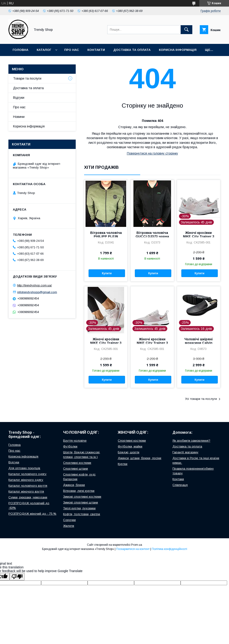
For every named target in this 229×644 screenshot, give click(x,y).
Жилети (69, 526)
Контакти (96, 50)
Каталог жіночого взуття (26, 491)
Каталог (44, 50)
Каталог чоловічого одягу (27, 474)
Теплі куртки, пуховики (79, 508)
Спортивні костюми (77, 463)
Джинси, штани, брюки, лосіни (140, 458)
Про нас (72, 50)
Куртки (123, 464)
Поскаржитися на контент (133, 549)
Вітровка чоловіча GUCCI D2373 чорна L (152, 236)
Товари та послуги (27, 78)
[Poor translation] (17, 577)
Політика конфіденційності (169, 549)
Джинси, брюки (74, 485)
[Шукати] (186, 30)
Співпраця (180, 485)
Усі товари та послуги (201, 399)
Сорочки (69, 520)
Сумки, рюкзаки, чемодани (28, 497)
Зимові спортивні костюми (82, 497)
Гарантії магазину (185, 452)
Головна (20, 50)
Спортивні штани (75, 469)
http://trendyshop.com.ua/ (34, 285)
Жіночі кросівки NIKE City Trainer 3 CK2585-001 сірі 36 (199, 236)
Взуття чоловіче (75, 441)
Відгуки (19, 98)
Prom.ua (137, 545)
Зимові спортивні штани (81, 502)
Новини (19, 117)
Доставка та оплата (132, 50)
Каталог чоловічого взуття (28, 486)
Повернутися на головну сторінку (152, 153)
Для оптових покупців (24, 468)
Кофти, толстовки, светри (82, 514)
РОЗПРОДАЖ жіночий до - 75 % (32, 514)
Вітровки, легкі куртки (79, 491)
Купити (107, 273)
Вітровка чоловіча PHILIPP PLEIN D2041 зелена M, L (106, 236)
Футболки (70, 446)
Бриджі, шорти (129, 452)
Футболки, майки (130, 446)
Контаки (178, 479)
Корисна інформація (178, 50)
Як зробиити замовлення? (191, 441)
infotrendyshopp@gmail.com (37, 292)
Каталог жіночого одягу (26, 480)
